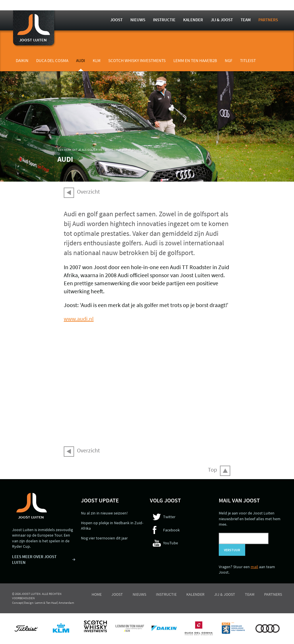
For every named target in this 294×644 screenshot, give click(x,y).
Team (246, 20)
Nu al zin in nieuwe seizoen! (104, 513)
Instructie (164, 20)
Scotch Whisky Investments (137, 60)
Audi (81, 60)
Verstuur (232, 550)
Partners (268, 20)
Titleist (248, 60)
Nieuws (138, 20)
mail (254, 567)
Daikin (22, 60)
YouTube (171, 543)
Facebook (171, 530)
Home (97, 594)
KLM (97, 60)
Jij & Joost (222, 20)
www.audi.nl (79, 319)
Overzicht (88, 191)
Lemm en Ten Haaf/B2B (195, 60)
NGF (229, 60)
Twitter (169, 517)
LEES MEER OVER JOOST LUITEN (34, 559)
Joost (116, 20)
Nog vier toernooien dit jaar (104, 538)
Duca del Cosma (52, 60)
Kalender (193, 20)
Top (212, 469)
